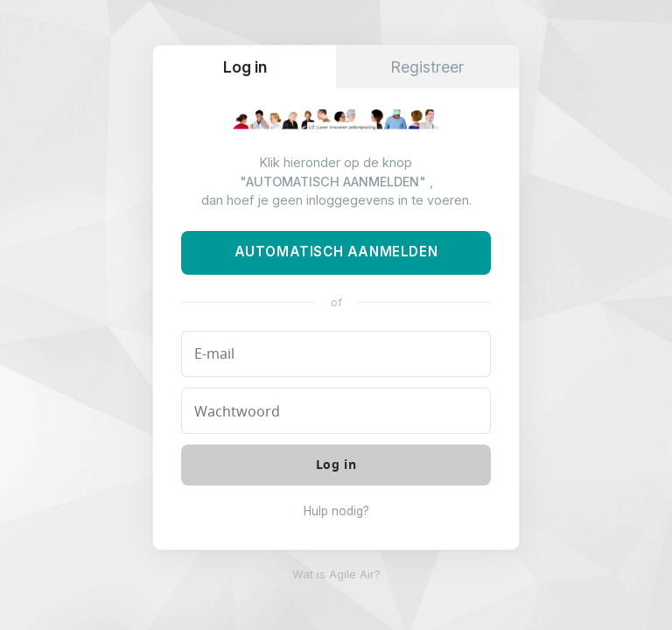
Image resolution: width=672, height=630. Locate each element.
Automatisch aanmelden (336, 252)
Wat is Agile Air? (336, 574)
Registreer (427, 67)
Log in (245, 67)
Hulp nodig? (336, 511)
